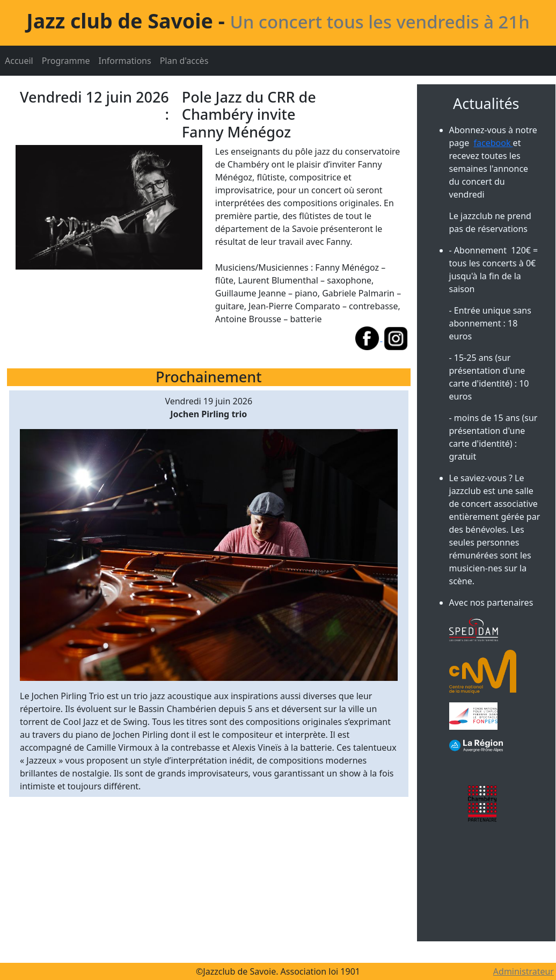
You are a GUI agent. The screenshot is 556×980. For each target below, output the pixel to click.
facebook (493, 143)
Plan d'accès (184, 61)
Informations (125, 61)
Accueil (19, 61)
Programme (66, 61)
